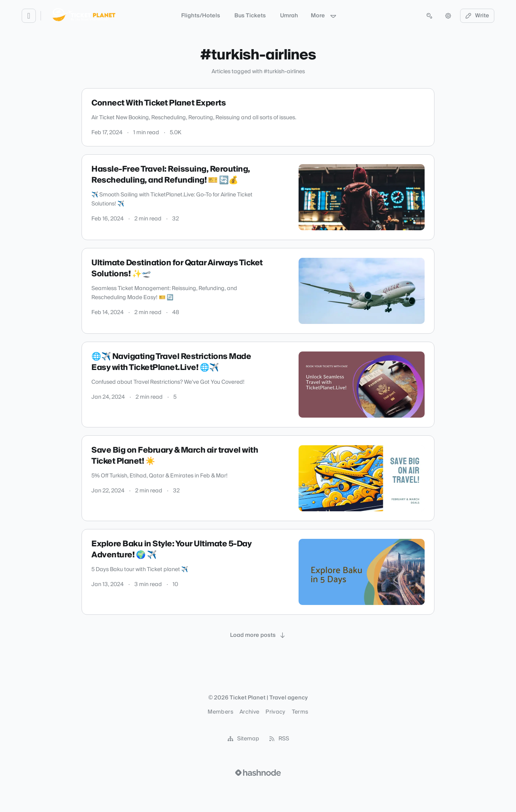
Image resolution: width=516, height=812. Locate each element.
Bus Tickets (250, 16)
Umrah (289, 16)
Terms (300, 712)
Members (220, 712)
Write (477, 16)
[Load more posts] (258, 635)
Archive (249, 712)
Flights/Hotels (201, 16)
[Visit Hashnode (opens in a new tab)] (258, 773)
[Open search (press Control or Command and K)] (429, 16)
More (324, 16)
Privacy (275, 712)
